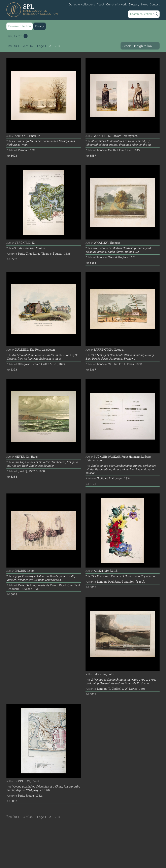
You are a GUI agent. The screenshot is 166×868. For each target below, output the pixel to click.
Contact (155, 4)
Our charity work (116, 4)
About (101, 4)
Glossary (134, 4)
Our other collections (82, 4)
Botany (40, 26)
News (145, 4)
